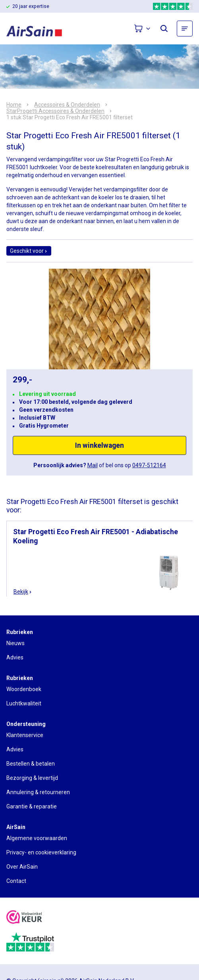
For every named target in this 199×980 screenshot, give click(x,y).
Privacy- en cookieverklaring (41, 852)
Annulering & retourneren (38, 792)
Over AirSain (22, 867)
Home (14, 105)
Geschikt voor (29, 251)
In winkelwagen (99, 445)
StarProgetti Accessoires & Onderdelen (55, 111)
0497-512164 (149, 465)
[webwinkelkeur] (24, 918)
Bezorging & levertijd (32, 778)
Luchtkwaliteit (24, 703)
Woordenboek (24, 689)
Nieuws (15, 643)
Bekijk (23, 592)
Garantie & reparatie (32, 806)
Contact (16, 881)
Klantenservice (25, 735)
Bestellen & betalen (31, 764)
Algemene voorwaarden (37, 838)
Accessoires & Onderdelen (67, 105)
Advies (15, 657)
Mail (93, 465)
